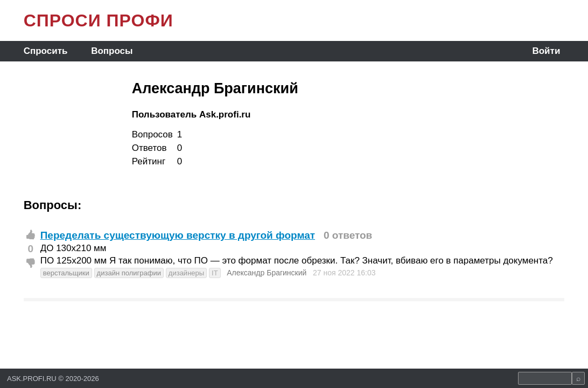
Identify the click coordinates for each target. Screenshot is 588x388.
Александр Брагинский (267, 273)
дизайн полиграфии (129, 273)
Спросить (46, 51)
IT (215, 273)
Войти (546, 51)
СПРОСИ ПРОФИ (99, 20)
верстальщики (66, 273)
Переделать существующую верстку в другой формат (178, 235)
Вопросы (112, 51)
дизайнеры (186, 273)
